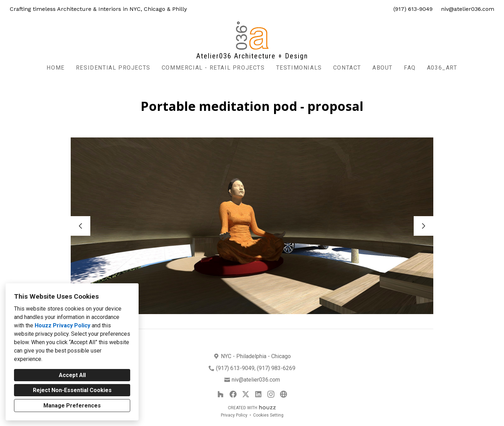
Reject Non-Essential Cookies (72, 390)
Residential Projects (113, 68)
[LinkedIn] (258, 394)
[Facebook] (233, 394)
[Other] (283, 394)
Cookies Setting (268, 415)
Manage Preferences (72, 406)
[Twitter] (246, 394)
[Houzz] (220, 394)
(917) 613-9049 (413, 9)
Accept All (72, 375)
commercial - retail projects (213, 68)
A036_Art (442, 68)
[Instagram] (271, 394)
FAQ (410, 68)
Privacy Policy (234, 415)
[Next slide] (423, 226)
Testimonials (299, 68)
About (383, 68)
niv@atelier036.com (468, 9)
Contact (347, 68)
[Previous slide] (80, 226)
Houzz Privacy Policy (62, 325)
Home (55, 68)
